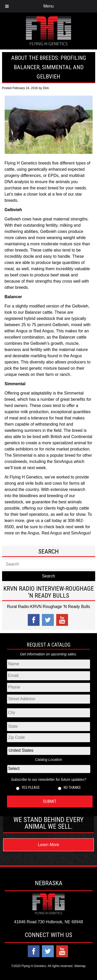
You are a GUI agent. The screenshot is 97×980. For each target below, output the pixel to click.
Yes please (31, 788)
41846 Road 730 (29, 922)
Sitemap (80, 966)
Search (48, 576)
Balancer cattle (39, 312)
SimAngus (63, 462)
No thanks (72, 788)
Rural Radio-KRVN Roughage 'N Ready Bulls (48, 607)
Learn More (49, 845)
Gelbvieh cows (18, 219)
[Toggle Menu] (7, 6)
